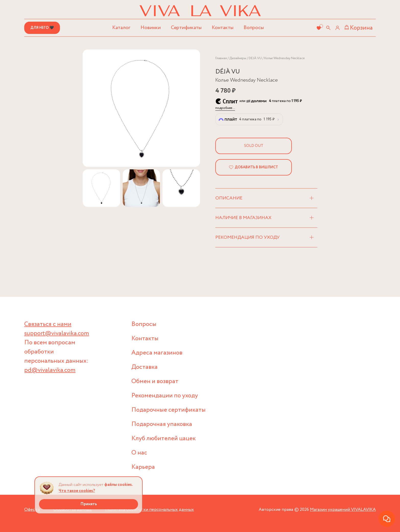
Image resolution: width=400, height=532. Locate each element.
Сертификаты (186, 28)
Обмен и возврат (155, 381)
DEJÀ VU (255, 58)
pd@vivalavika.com (50, 370)
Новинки (151, 28)
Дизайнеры (238, 58)
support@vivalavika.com (57, 333)
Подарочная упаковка (162, 424)
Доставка (145, 367)
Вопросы (254, 28)
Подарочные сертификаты (168, 410)
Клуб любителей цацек (164, 439)
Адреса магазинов (157, 353)
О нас (139, 453)
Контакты (223, 28)
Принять (89, 504)
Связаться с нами (48, 324)
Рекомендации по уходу (165, 396)
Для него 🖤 (42, 28)
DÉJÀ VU (228, 72)
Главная (221, 58)
